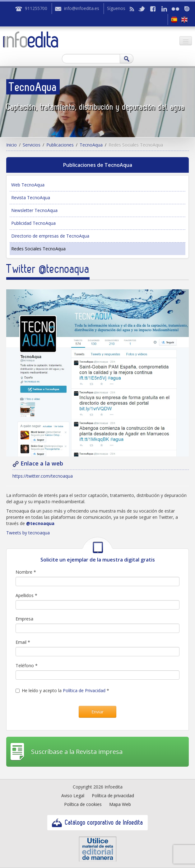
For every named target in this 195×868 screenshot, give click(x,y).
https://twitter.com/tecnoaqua (43, 476)
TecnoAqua (91, 145)
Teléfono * (27, 665)
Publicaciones (60, 145)
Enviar (97, 712)
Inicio (12, 145)
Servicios (32, 145)
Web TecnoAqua (28, 185)
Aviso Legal (73, 796)
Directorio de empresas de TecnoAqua (50, 236)
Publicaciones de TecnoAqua (98, 165)
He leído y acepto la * (62, 690)
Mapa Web (120, 804)
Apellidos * (26, 595)
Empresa (24, 619)
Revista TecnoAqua (31, 198)
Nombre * (26, 572)
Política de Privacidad (84, 690)
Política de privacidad (113, 796)
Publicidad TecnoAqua (33, 223)
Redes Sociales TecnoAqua (38, 249)
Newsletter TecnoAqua (34, 210)
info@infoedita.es (82, 8)
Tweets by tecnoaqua (28, 533)
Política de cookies (83, 804)
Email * (23, 642)
